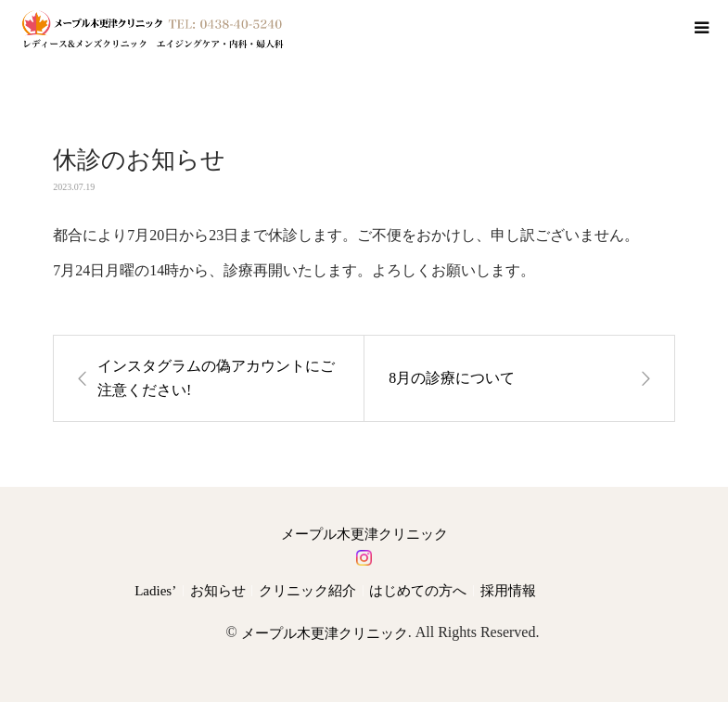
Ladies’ (155, 591)
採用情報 (508, 591)
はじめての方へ (418, 591)
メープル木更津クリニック (364, 535)
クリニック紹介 (307, 591)
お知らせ (218, 591)
